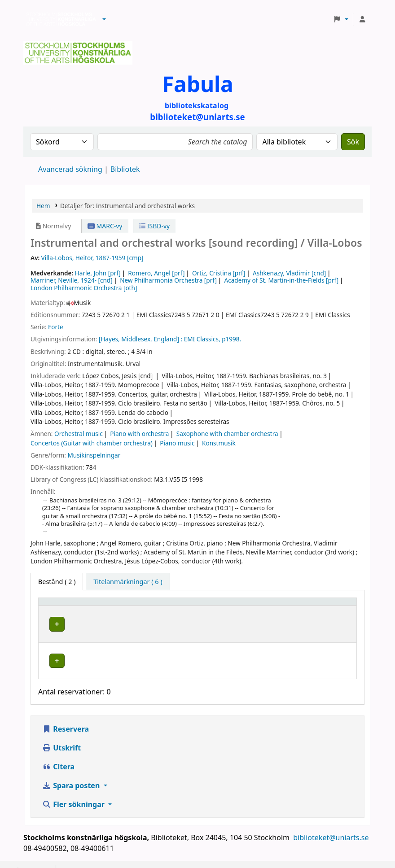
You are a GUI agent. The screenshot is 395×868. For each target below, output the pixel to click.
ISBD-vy (154, 226)
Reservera (66, 716)
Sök (353, 142)
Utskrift (61, 735)
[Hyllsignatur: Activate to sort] (266, 606)
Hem (43, 206)
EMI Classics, (202, 339)
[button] (104, 19)
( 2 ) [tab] (57, 582)
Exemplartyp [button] (63, 606)
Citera (58, 754)
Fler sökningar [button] (74, 791)
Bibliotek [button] (136, 606)
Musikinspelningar (94, 455)
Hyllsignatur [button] (250, 606)
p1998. (231, 339)
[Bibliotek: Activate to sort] (173, 606)
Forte (55, 327)
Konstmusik (219, 443)
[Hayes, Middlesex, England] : (140, 339)
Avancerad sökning (70, 169)
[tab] (128, 582)
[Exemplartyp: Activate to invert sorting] (78, 606)
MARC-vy (105, 226)
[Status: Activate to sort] (331, 606)
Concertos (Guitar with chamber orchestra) (92, 443)
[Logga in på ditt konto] (362, 19)
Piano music (177, 443)
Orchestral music (79, 434)
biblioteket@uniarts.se (332, 824)
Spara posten (72, 772)
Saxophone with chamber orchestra (227, 434)
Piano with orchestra (139, 434)
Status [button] (319, 606)
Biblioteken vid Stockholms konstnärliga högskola (59, 19)
